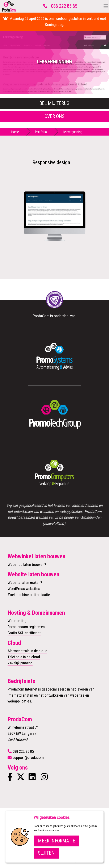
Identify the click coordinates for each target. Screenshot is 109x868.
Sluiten (46, 853)
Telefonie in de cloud (24, 657)
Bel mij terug (54, 103)
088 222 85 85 (64, 6)
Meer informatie (57, 841)
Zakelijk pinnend (20, 663)
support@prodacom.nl (30, 757)
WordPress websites (24, 589)
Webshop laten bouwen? (27, 565)
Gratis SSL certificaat (24, 633)
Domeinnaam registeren (26, 627)
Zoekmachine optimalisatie (29, 595)
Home (15, 132)
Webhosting (17, 621)
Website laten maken (24, 583)
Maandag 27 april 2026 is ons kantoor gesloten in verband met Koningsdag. (55, 22)
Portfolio (41, 132)
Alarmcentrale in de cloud (27, 651)
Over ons (54, 116)
